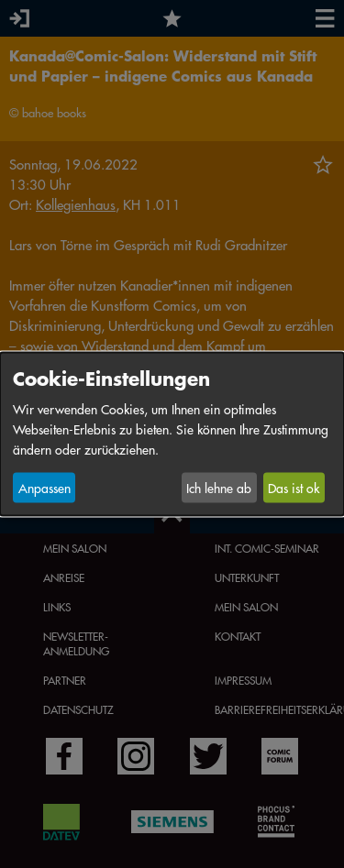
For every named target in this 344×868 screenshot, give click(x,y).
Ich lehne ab (219, 488)
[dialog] (172, 434)
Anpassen (44, 488)
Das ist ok (294, 488)
